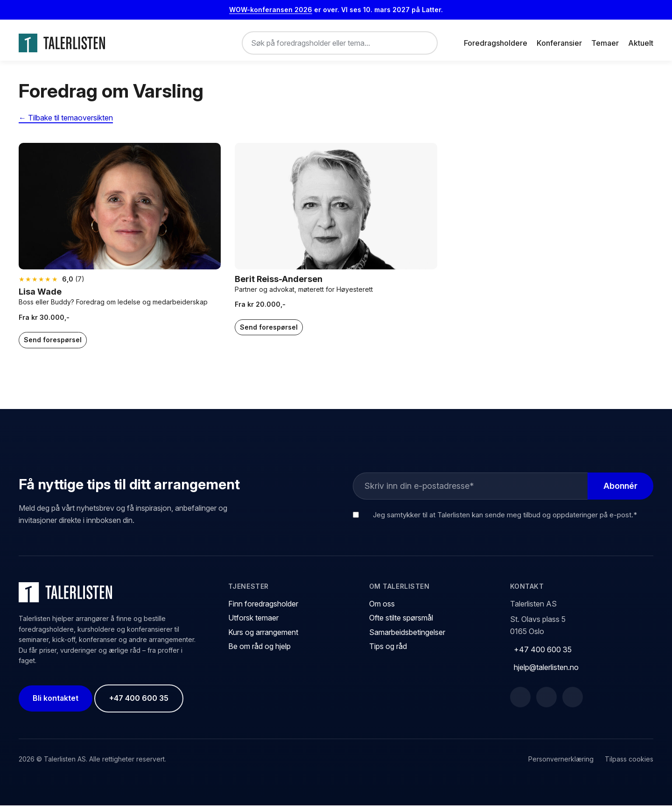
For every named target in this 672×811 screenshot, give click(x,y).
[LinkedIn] (546, 703)
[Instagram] (573, 703)
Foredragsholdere (496, 43)
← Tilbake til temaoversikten (66, 123)
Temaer (605, 43)
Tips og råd (388, 652)
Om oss (382, 609)
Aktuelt (641, 43)
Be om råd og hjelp (259, 652)
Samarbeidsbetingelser (407, 638)
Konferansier (559, 43)
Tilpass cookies (629, 765)
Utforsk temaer (253, 623)
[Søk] (423, 43)
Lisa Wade (40, 297)
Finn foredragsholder (263, 609)
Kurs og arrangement (263, 638)
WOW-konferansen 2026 (271, 10)
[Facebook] (520, 703)
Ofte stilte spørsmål (401, 623)
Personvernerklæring (561, 765)
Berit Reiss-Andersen (279, 284)
